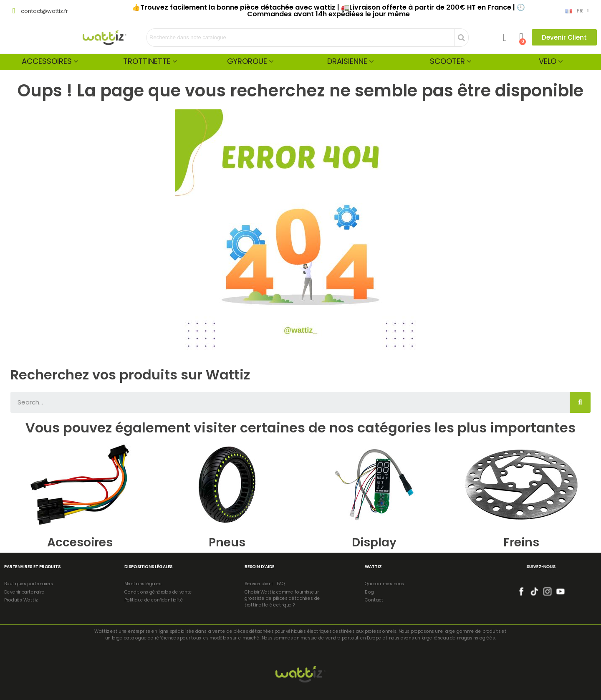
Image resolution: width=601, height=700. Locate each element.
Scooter (447, 61)
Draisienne (347, 61)
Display (374, 542)
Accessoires (47, 61)
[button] (564, 37)
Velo (548, 61)
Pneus (227, 542)
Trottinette (147, 61)
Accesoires (80, 542)
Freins (521, 542)
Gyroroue (247, 61)
